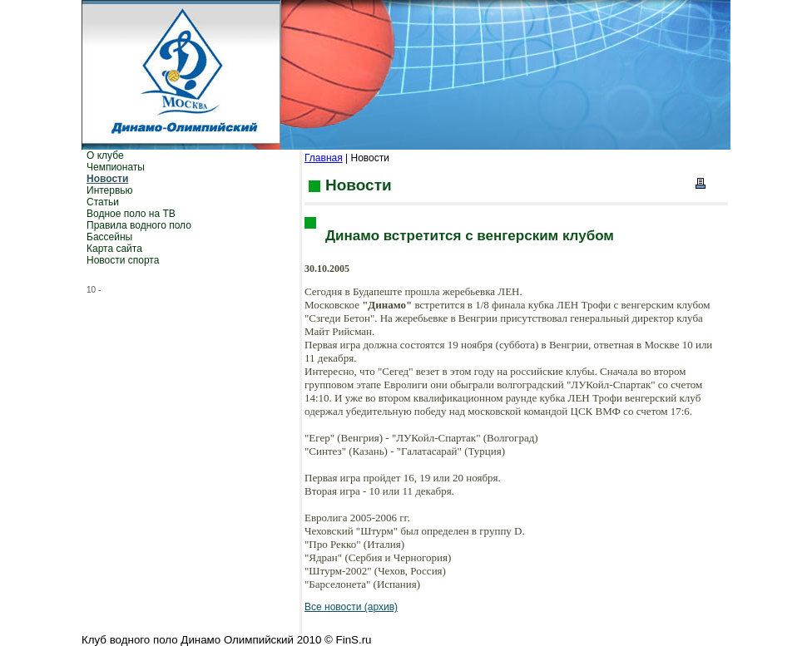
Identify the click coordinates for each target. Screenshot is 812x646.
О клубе (105, 155)
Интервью (110, 190)
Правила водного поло (139, 225)
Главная (324, 158)
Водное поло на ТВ (131, 214)
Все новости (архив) (351, 607)
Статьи (103, 202)
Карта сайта (114, 249)
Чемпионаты (116, 167)
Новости (107, 179)
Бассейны (109, 237)
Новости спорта (123, 260)
